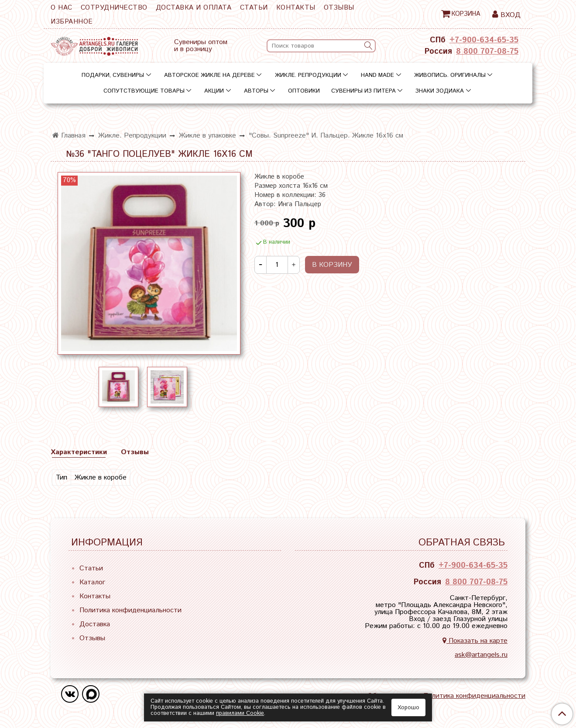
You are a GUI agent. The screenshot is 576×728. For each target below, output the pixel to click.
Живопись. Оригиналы (450, 75)
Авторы (256, 91)
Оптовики (304, 91)
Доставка (95, 624)
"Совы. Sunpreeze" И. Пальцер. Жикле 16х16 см (326, 136)
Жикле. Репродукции (308, 75)
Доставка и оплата (194, 8)
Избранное (72, 22)
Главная (69, 136)
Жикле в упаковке (207, 136)
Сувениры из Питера (363, 91)
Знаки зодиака (440, 91)
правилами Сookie (240, 713)
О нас (62, 8)
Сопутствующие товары (144, 91)
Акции (214, 91)
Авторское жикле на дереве (209, 75)
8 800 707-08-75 (487, 52)
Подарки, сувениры (113, 75)
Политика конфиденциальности (130, 610)
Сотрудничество (114, 8)
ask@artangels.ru (481, 655)
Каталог (92, 582)
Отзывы (339, 8)
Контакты (296, 8)
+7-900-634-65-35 (484, 40)
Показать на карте (475, 641)
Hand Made (377, 75)
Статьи (254, 8)
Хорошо (408, 708)
